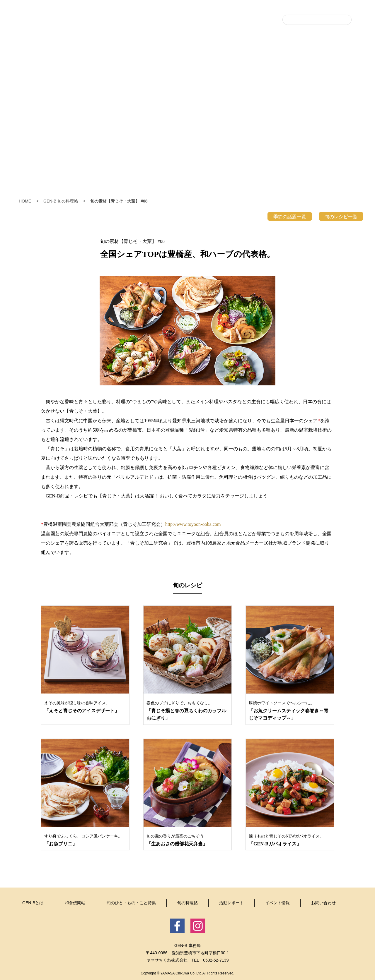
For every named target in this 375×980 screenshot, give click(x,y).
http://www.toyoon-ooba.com (193, 524)
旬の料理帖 (246, 80)
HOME (25, 201)
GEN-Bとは (105, 80)
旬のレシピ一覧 (341, 217)
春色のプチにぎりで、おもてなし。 (187, 711)
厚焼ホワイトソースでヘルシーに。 (290, 711)
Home (47, 76)
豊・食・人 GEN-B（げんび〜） (188, 36)
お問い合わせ (323, 903)
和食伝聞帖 (152, 80)
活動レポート (293, 80)
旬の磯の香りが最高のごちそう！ (187, 841)
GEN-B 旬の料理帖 (61, 201)
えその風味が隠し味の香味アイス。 (85, 707)
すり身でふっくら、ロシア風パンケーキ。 (85, 841)
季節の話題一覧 (290, 217)
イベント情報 (340, 80)
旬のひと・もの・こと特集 (199, 80)
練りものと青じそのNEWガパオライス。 (290, 841)
